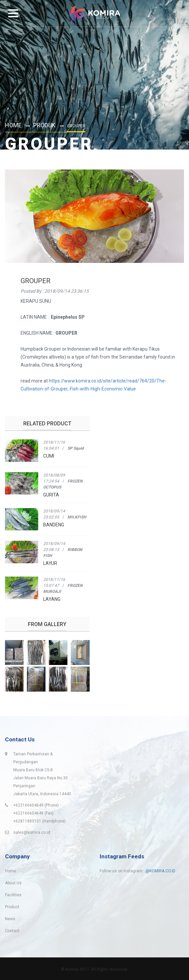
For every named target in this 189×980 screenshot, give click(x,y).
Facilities (13, 895)
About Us (13, 883)
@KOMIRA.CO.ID (160, 871)
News (10, 919)
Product (12, 907)
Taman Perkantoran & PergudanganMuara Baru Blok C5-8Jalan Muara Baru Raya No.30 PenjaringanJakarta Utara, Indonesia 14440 (42, 774)
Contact (12, 931)
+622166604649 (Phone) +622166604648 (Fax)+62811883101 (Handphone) (40, 813)
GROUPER (36, 281)
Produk (44, 125)
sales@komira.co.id (32, 832)
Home (13, 125)
